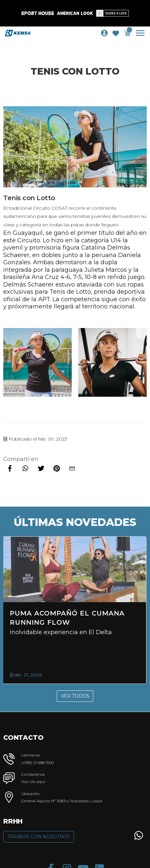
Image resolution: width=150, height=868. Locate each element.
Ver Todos (75, 696)
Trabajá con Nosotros (39, 837)
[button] (139, 835)
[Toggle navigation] (143, 33)
